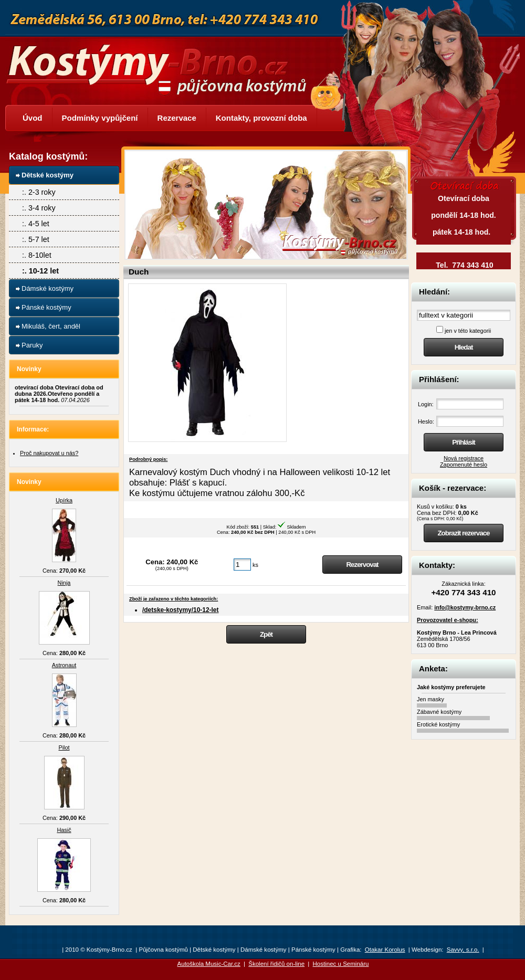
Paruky (32, 345)
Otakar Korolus (385, 950)
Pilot (64, 747)
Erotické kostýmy (438, 724)
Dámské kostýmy (48, 288)
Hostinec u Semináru (341, 964)
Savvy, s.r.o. (463, 950)
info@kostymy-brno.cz (465, 607)
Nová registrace (464, 458)
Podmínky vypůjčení (100, 118)
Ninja (64, 583)
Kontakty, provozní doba (261, 118)
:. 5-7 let (36, 239)
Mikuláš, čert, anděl (51, 326)
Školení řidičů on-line (276, 964)
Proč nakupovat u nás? (49, 453)
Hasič (64, 830)
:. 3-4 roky (39, 208)
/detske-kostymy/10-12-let (181, 610)
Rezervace (177, 118)
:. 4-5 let (36, 224)
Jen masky (430, 699)
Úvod (33, 118)
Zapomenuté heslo (464, 465)
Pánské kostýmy (46, 307)
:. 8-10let (37, 255)
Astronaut (64, 665)
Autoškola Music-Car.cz (209, 964)
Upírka (64, 500)
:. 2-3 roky (39, 192)
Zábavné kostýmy (439, 712)
